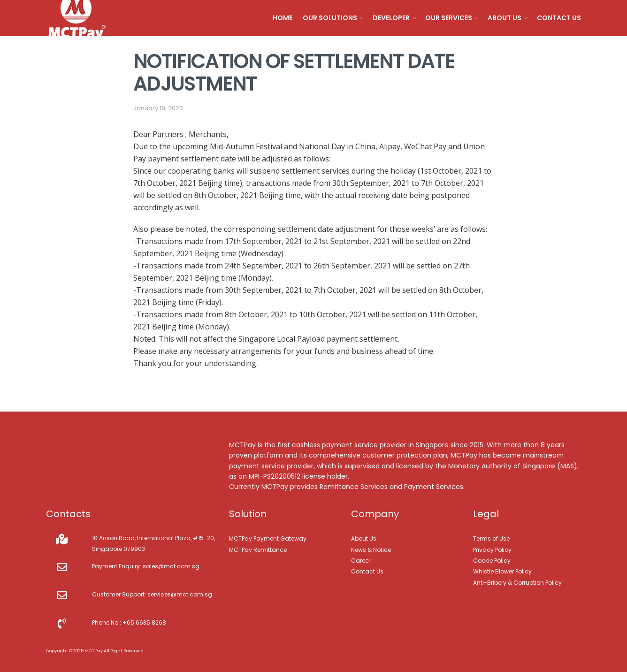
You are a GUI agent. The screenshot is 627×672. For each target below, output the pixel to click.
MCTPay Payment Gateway (268, 538)
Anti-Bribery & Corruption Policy (517, 583)
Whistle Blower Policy (502, 571)
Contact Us (559, 18)
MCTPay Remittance (258, 550)
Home (283, 18)
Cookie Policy (492, 561)
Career (361, 561)
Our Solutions (330, 18)
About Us (505, 18)
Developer (391, 18)
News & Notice (371, 550)
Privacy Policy (492, 550)
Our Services (449, 18)
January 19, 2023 (158, 108)
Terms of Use (491, 538)
